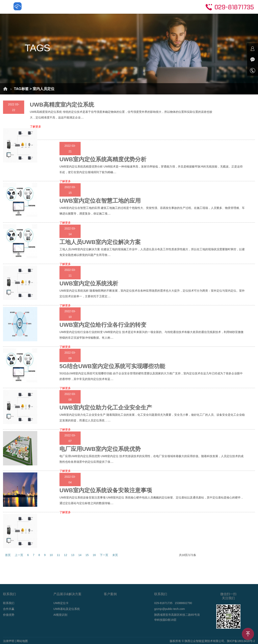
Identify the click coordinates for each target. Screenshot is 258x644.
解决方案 (70, 7)
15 (87, 555)
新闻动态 (139, 7)
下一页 (104, 555)
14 (80, 555)
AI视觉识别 (60, 615)
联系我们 (9, 603)
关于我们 (185, 7)
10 (51, 555)
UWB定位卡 (61, 603)
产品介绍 (93, 7)
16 (94, 555)
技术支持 (162, 7)
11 (58, 555)
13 (73, 555)
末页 (115, 555)
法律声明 (9, 641)
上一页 (19, 555)
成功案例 (116, 7)
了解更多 (35, 127)
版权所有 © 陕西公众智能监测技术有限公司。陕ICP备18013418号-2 (212, 641)
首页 (50, 7)
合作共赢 (9, 609)
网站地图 (22, 641)
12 (66, 555)
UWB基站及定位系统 (67, 609)
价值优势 (9, 615)
